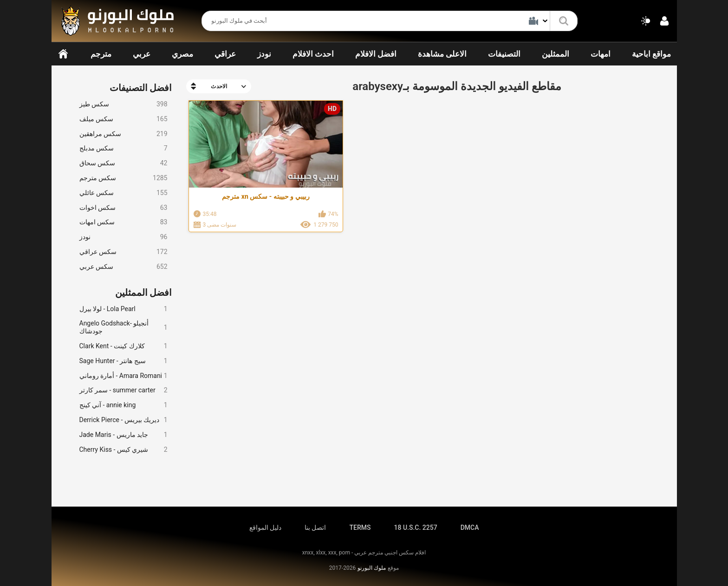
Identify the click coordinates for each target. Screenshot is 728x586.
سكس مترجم (123, 178)
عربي (142, 54)
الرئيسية (63, 54)
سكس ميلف (123, 119)
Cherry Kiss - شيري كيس (123, 450)
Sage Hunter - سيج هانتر (123, 361)
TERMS (360, 527)
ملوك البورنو (372, 568)
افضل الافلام (376, 54)
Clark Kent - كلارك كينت (123, 346)
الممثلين (556, 54)
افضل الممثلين (144, 293)
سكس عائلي (123, 193)
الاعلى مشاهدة (442, 54)
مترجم (101, 54)
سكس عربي (123, 267)
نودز (264, 54)
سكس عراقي (123, 252)
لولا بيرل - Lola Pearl (123, 309)
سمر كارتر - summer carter (123, 390)
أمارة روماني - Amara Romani (123, 376)
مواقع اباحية (651, 54)
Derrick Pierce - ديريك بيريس (123, 420)
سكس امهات (123, 222)
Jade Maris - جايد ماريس (123, 435)
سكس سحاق (123, 163)
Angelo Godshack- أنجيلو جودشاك (123, 327)
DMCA (470, 527)
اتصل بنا (315, 527)
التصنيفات (504, 54)
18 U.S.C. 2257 (415, 527)
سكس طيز (123, 104)
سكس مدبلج (123, 148)
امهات (601, 54)
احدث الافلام (313, 54)
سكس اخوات (123, 208)
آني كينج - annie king (123, 405)
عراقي (225, 54)
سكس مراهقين (123, 134)
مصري (182, 54)
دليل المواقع (265, 527)
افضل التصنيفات (141, 88)
